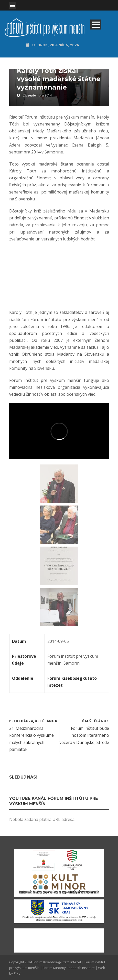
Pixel (18, 973)
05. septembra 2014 (37, 95)
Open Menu (13, 5)
